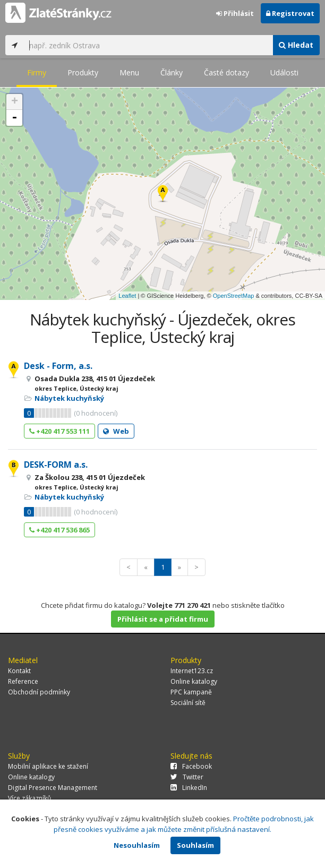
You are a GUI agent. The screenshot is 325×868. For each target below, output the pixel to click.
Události (284, 72)
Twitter (187, 777)
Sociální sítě (188, 703)
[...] (148, 45)
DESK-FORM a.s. (56, 465)
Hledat (296, 45)
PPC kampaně (191, 692)
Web (116, 431)
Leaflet (127, 296)
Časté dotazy (226, 72)
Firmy (37, 72)
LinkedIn (189, 788)
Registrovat (290, 13)
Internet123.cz (192, 671)
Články (172, 72)
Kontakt (19, 671)
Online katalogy (194, 681)
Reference (23, 681)
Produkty (83, 72)
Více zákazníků (29, 798)
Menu (129, 72)
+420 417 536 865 (59, 530)
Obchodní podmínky (39, 692)
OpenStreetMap (234, 296)
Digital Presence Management (53, 788)
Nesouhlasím (137, 845)
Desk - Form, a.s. (58, 366)
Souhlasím (195, 845)
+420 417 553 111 (59, 431)
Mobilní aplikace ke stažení (48, 766)
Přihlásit (235, 13)
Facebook (191, 766)
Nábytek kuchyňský (69, 398)
